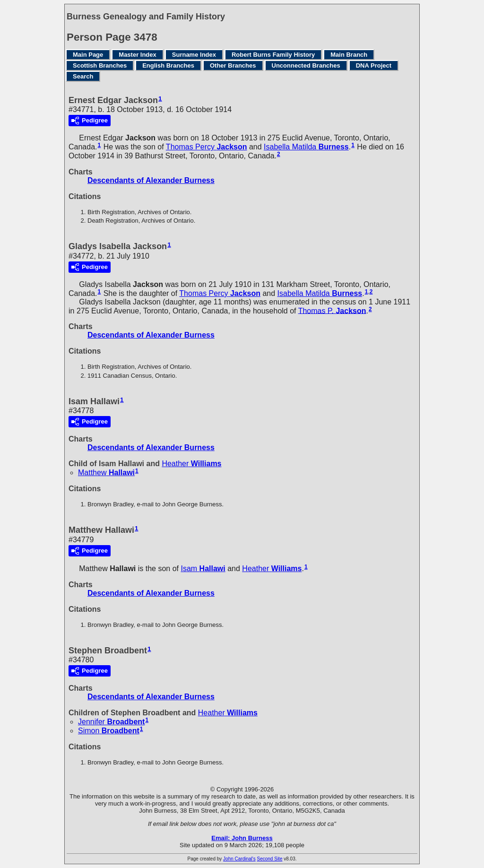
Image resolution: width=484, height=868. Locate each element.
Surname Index (194, 55)
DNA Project (374, 65)
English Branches (168, 65)
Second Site (270, 859)
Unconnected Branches (306, 65)
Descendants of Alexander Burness (151, 180)
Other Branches (233, 65)
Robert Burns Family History (273, 55)
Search (83, 76)
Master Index (137, 55)
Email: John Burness (242, 838)
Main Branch (349, 55)
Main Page (88, 55)
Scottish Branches (100, 65)
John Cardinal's (239, 859)
